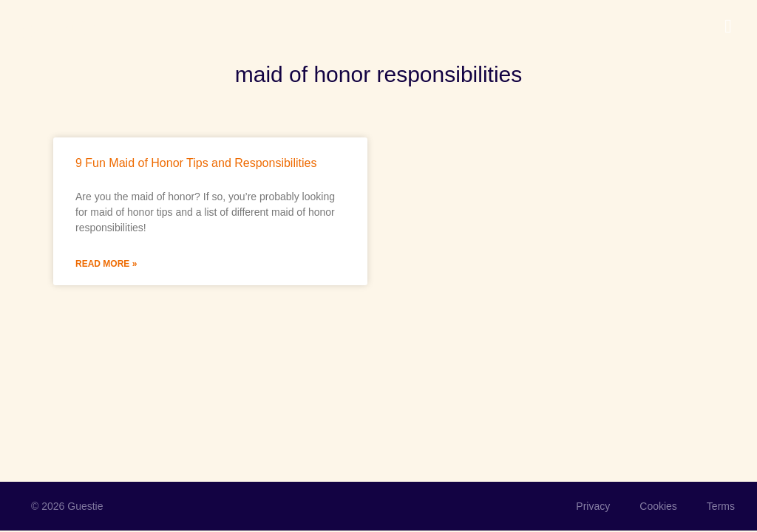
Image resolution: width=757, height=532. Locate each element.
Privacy (593, 506)
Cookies (658, 506)
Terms (721, 506)
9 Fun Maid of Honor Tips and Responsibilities (196, 163)
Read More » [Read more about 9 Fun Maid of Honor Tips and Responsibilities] (106, 264)
